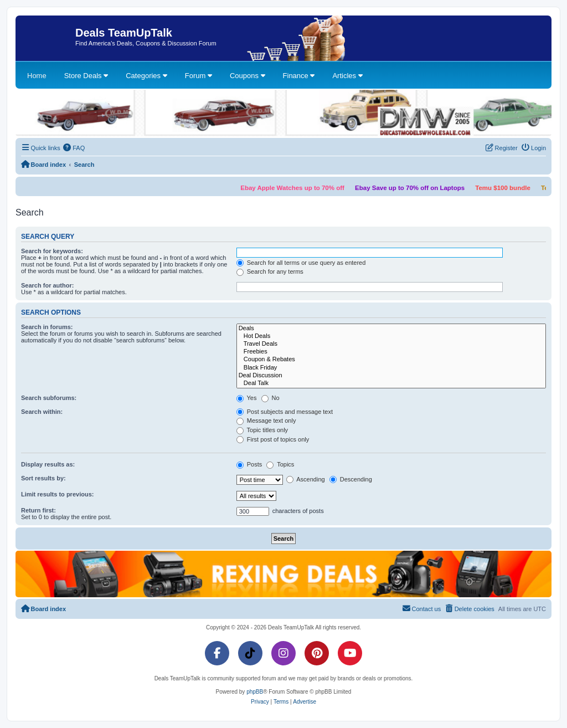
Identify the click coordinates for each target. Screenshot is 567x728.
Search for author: (47, 285)
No (270, 398)
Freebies (391, 352)
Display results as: (48, 464)
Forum (199, 76)
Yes (247, 398)
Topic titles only (262, 430)
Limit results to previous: (57, 494)
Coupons (248, 76)
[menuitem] (74, 148)
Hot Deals (391, 336)
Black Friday (391, 368)
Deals (391, 329)
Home (37, 76)
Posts (249, 464)
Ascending (306, 479)
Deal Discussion (391, 376)
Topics (280, 464)
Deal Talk (391, 383)
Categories (146, 76)
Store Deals (86, 76)
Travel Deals (391, 344)
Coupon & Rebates (391, 360)
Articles (347, 76)
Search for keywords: (52, 251)
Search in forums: (47, 327)
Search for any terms (270, 271)
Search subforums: (49, 398)
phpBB (255, 692)
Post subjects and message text (285, 412)
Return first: (38, 510)
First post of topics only (273, 439)
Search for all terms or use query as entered (301, 263)
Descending (351, 479)
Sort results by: (43, 478)
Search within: (42, 412)
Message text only (266, 421)
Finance (299, 76)
